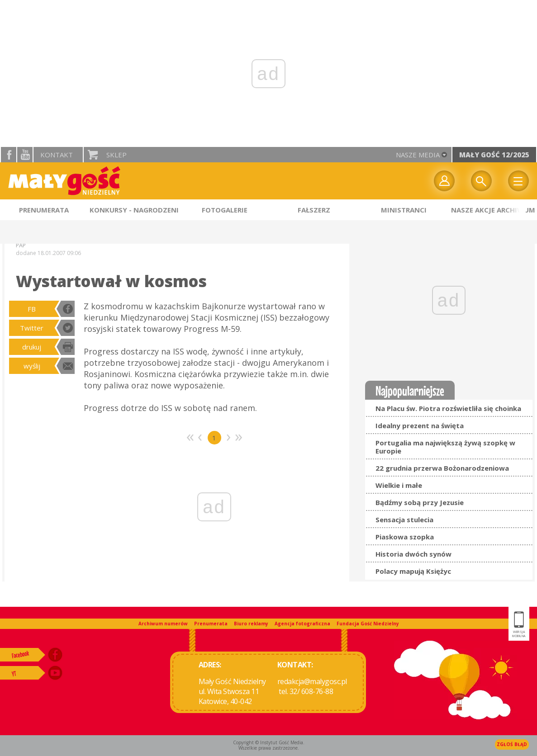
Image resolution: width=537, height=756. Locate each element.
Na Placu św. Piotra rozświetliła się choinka (448, 408)
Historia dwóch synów (413, 554)
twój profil (444, 181)
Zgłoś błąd (512, 744)
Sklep (116, 155)
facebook (9, 155)
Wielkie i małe (399, 485)
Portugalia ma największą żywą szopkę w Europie (445, 447)
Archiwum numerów (163, 624)
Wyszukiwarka (481, 181)
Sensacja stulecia (404, 520)
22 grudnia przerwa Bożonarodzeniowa (442, 468)
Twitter (32, 328)
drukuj (32, 347)
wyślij (32, 366)
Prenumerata (211, 624)
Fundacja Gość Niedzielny (368, 624)
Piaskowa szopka (405, 537)
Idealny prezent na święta (420, 425)
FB (32, 309)
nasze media (418, 155)
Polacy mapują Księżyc (413, 571)
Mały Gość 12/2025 (494, 155)
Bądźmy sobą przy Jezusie (420, 502)
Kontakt (57, 155)
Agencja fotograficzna (302, 624)
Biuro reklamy (251, 624)
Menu (518, 181)
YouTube (25, 155)
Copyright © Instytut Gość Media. (269, 742)
